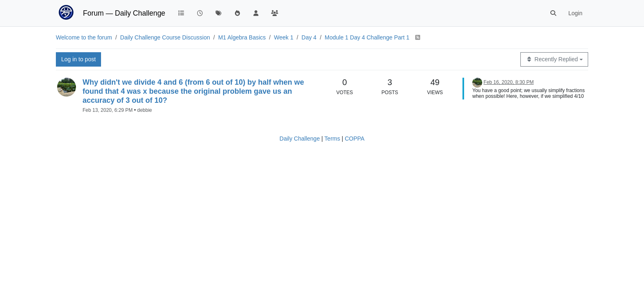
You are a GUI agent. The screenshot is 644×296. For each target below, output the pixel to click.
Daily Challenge (300, 139)
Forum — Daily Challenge (124, 13)
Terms (332, 139)
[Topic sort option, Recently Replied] (554, 59)
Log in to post (78, 59)
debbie (145, 110)
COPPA (354, 139)
